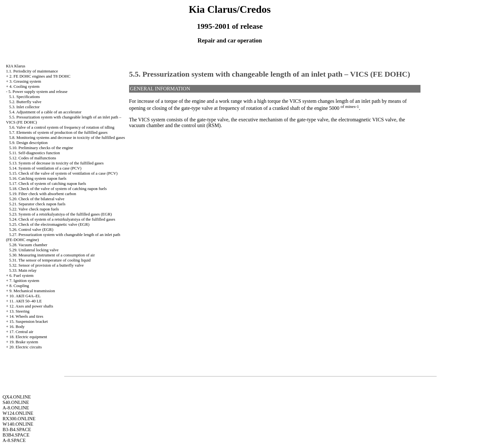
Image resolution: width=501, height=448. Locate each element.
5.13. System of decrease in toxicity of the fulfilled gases (57, 163)
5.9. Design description (29, 143)
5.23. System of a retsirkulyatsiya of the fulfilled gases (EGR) (61, 214)
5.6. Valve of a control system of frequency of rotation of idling (62, 127)
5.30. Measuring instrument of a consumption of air (52, 255)
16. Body (17, 327)
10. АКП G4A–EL (25, 296)
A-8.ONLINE (16, 408)
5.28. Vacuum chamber (28, 245)
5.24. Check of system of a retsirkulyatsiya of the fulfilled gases (62, 219)
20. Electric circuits (25, 347)
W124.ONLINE (18, 413)
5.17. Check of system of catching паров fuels (48, 183)
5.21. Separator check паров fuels (37, 204)
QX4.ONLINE (17, 397)
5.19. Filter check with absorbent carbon (43, 194)
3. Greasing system (25, 81)
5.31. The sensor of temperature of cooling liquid (50, 260)
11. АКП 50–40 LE (25, 301)
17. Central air (21, 332)
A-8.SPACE (14, 440)
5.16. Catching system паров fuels (38, 178)
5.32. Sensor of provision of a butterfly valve (47, 265)
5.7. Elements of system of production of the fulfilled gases (58, 132)
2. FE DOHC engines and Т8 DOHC (40, 76)
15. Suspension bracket (28, 321)
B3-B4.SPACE (17, 429)
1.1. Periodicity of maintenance (32, 71)
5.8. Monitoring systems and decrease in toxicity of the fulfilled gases (67, 137)
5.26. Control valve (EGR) (31, 229)
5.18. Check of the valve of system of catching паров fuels (58, 189)
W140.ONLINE (18, 424)
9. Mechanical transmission (32, 291)
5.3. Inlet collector (24, 107)
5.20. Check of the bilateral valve (37, 199)
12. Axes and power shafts (31, 306)
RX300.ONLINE (19, 419)
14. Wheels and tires (26, 316)
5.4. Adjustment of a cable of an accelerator (45, 112)
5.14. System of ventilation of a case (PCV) (45, 168)
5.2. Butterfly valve (25, 102)
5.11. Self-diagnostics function (35, 153)
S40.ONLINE (16, 402)
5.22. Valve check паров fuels (34, 209)
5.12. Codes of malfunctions (33, 158)
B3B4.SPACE (16, 435)
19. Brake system (24, 342)
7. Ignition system (24, 281)
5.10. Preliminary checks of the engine (41, 148)
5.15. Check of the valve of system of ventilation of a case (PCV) (63, 173)
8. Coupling (19, 286)
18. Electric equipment (28, 337)
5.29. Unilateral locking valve (34, 250)
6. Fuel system (21, 275)
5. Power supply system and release (38, 91)
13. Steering (19, 311)
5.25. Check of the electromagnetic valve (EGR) (49, 224)
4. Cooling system (24, 86)
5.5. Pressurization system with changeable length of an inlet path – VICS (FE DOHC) (270, 74)
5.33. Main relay (23, 270)
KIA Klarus (16, 66)
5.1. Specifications (25, 97)
